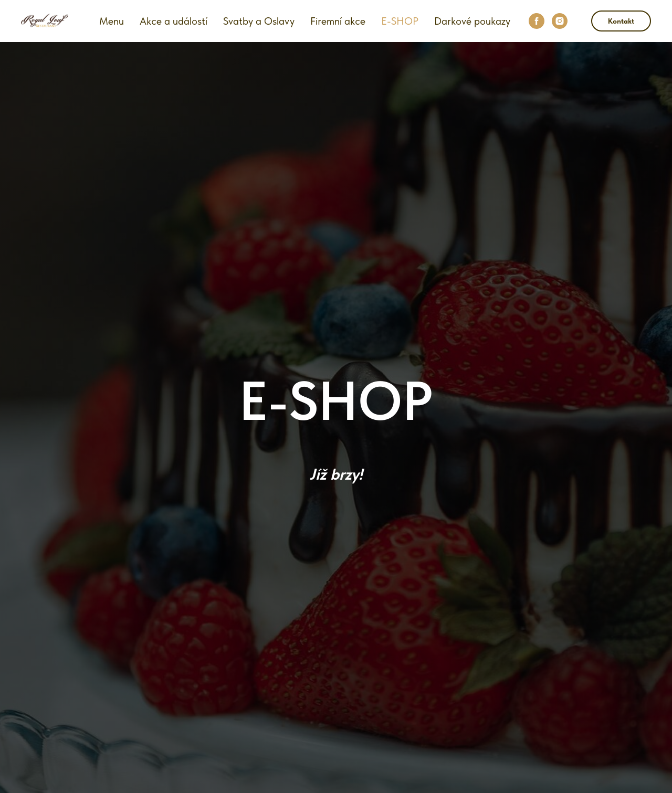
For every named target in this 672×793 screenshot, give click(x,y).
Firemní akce (338, 21)
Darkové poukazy (472, 21)
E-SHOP (400, 21)
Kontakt (621, 21)
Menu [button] (112, 21)
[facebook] (537, 21)
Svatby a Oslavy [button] (259, 21)
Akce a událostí (174, 21)
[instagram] (560, 21)
